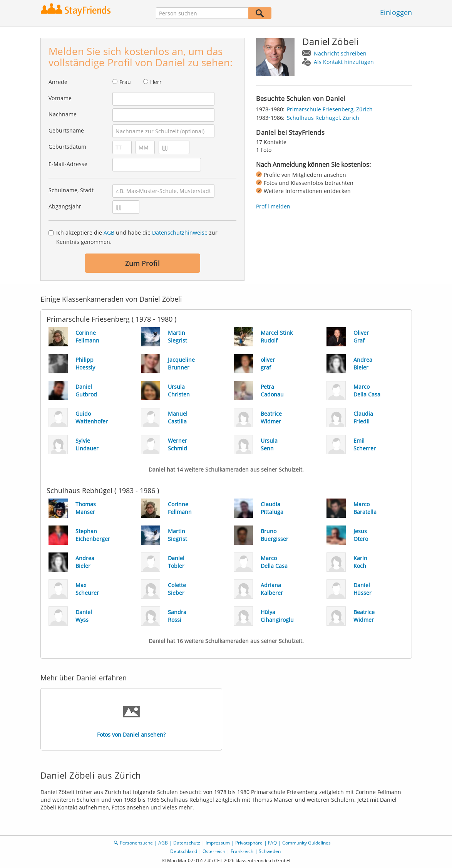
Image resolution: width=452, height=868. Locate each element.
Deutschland (184, 851)
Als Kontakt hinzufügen (344, 62)
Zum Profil (142, 263)
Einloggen (396, 12)
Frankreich (242, 851)
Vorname (60, 98)
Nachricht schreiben (340, 53)
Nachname (63, 114)
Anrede (58, 82)
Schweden (270, 851)
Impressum (218, 843)
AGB (109, 233)
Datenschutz (187, 843)
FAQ (272, 843)
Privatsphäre (249, 843)
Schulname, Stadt (71, 190)
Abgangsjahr (65, 206)
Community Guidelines (306, 843)
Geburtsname (66, 130)
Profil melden (273, 206)
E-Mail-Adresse (68, 164)
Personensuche (136, 843)
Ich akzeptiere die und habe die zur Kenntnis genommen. (137, 237)
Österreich (214, 851)
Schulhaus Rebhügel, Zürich (323, 118)
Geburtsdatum (67, 147)
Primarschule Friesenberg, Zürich (330, 109)
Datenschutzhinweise (180, 233)
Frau (125, 82)
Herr (156, 82)
